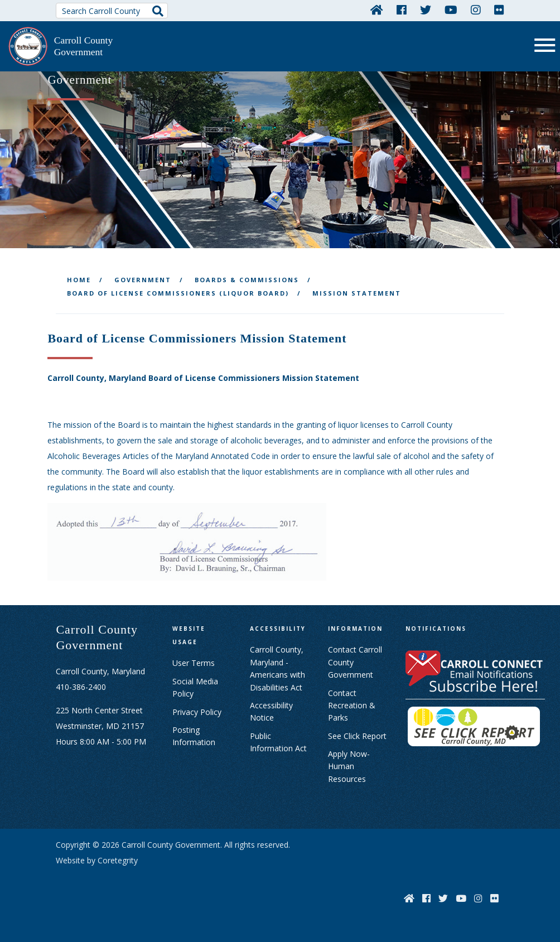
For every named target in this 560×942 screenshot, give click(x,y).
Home (79, 279)
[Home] (377, 9)
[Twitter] (426, 9)
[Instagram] (476, 9)
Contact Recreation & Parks (352, 704)
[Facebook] (402, 9)
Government (143, 279)
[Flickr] (499, 9)
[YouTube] (451, 9)
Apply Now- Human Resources (349, 766)
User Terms (194, 662)
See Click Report (357, 735)
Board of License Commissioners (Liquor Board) (178, 292)
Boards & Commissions (247, 279)
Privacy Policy (197, 711)
